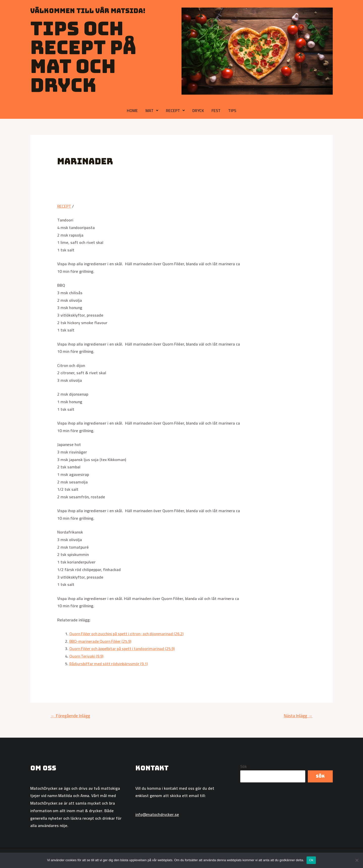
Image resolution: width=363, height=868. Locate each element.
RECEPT (175, 110)
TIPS (232, 110)
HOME (132, 110)
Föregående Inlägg (70, 716)
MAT (152, 110)
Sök (244, 766)
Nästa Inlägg (298, 716)
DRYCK (198, 110)
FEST (216, 110)
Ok (311, 860)
